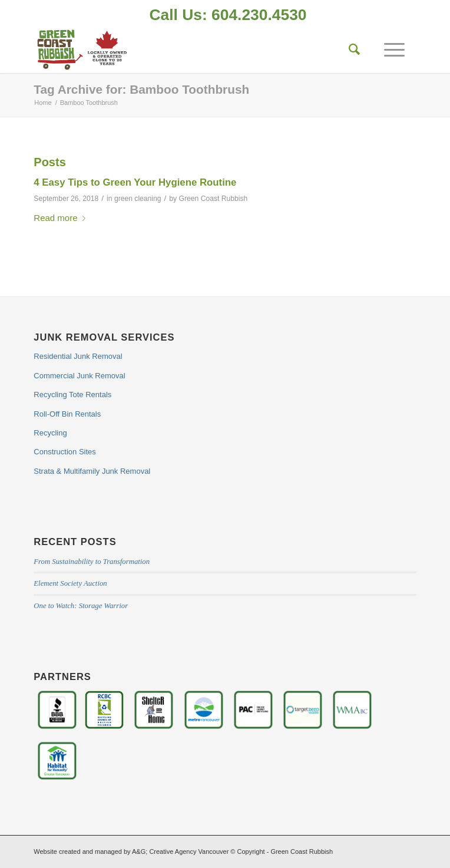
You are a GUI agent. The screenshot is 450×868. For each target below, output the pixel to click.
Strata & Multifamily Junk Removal (92, 471)
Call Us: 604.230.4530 (228, 15)
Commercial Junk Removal (79, 376)
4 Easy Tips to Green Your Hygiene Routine (135, 182)
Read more (62, 218)
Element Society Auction (70, 583)
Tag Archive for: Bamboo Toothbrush (141, 89)
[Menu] (388, 49)
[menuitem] (228, 16)
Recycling (50, 433)
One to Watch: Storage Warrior (81, 606)
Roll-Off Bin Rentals (67, 414)
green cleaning (138, 199)
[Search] (349, 49)
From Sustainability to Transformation (92, 562)
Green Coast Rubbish (214, 199)
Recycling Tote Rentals (72, 395)
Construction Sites (65, 452)
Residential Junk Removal (78, 356)
